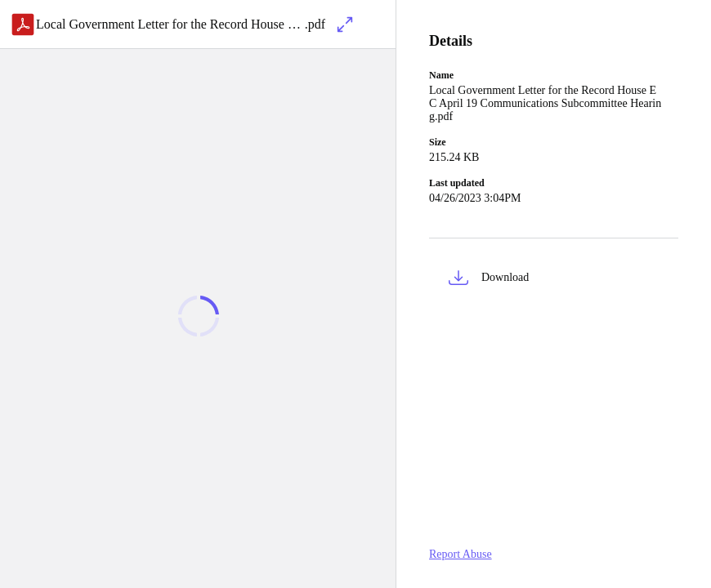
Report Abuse (461, 554)
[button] (554, 281)
